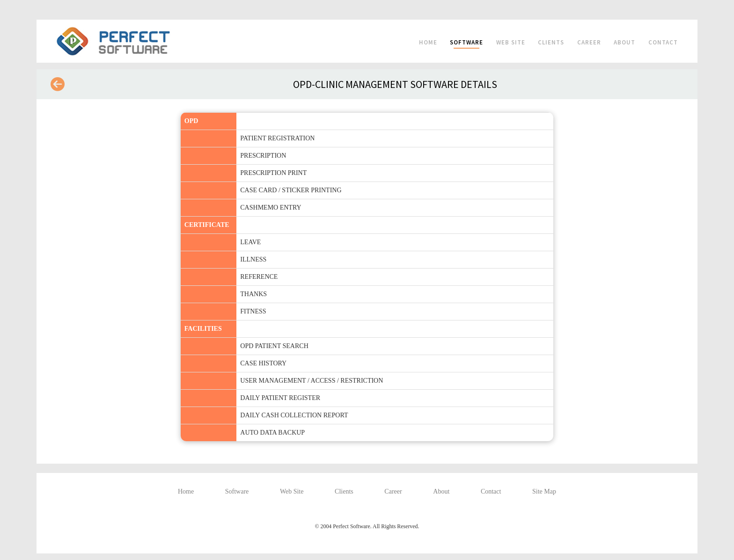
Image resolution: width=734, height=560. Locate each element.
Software (466, 42)
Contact (663, 42)
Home (428, 42)
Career (589, 42)
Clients (551, 42)
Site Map (544, 491)
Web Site (511, 42)
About (624, 42)
